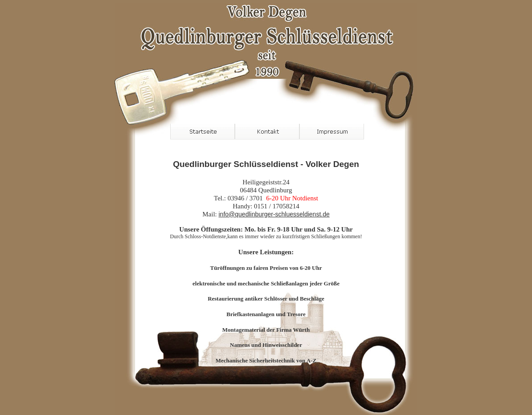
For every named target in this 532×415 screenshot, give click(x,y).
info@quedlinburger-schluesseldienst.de (274, 214)
